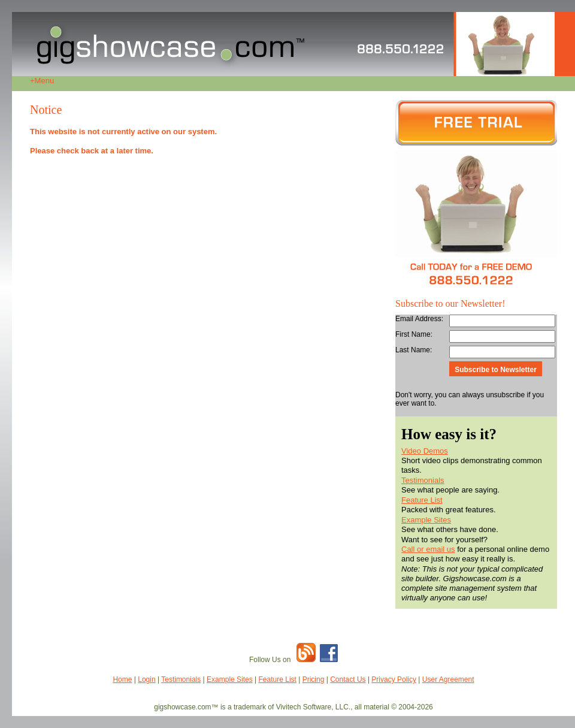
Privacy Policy (394, 679)
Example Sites (426, 520)
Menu (42, 81)
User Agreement (448, 679)
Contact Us (348, 679)
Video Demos (425, 451)
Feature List (422, 500)
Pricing (314, 679)
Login (146, 679)
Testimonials (423, 480)
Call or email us (428, 549)
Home (122, 679)
